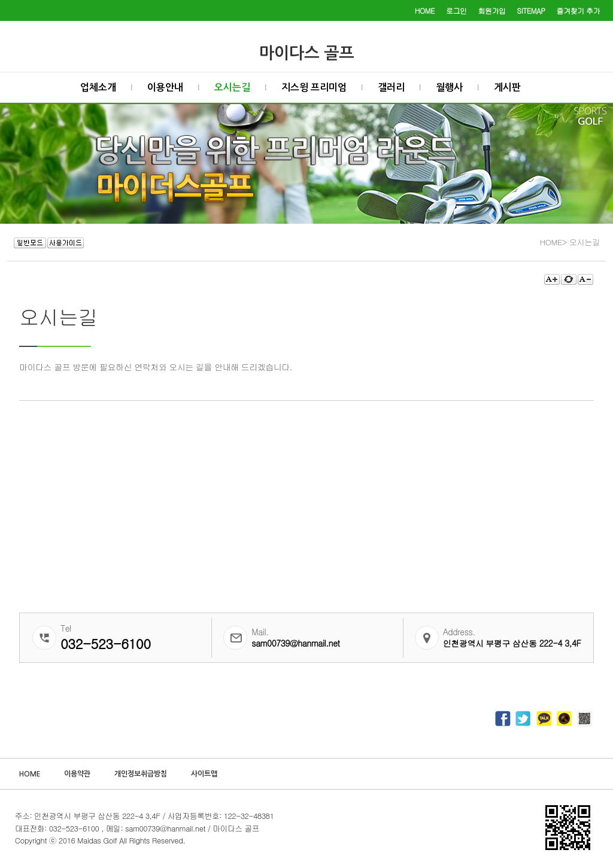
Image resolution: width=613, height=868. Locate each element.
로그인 (456, 10)
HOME (425, 10)
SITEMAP (531, 10)
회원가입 (492, 10)
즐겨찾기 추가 (579, 10)
